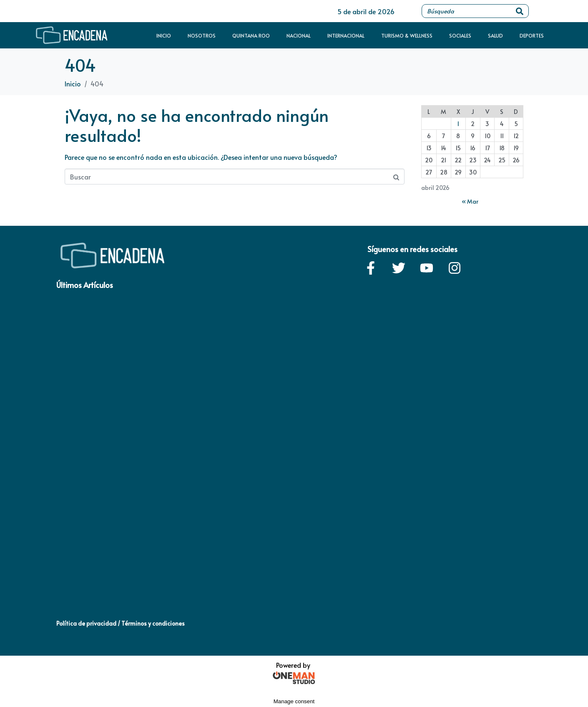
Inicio (164, 35)
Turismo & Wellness (407, 35)
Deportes (532, 35)
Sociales (460, 35)
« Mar (470, 201)
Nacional (299, 35)
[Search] (520, 11)
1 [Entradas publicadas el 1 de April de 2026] (458, 124)
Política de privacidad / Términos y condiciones (121, 623)
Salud (495, 35)
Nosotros (202, 35)
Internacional (346, 35)
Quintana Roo (251, 35)
